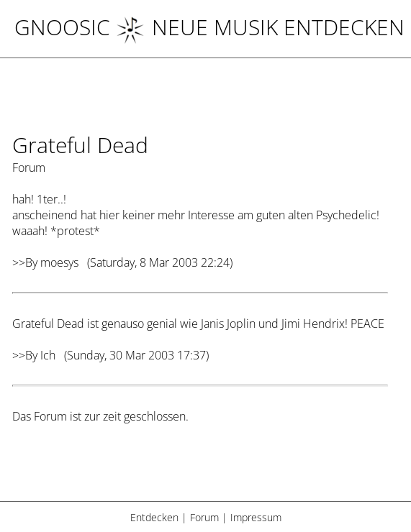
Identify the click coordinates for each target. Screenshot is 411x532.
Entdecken (154, 517)
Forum (204, 517)
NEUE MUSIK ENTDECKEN (260, 27)
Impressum (256, 517)
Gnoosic (62, 27)
